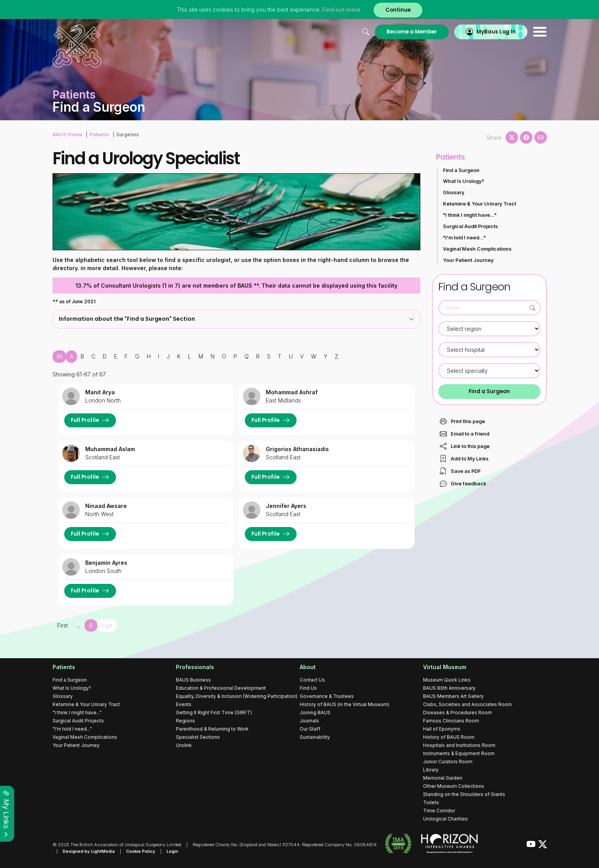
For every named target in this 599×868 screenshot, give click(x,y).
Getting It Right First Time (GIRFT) (214, 712)
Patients (99, 134)
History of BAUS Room (449, 737)
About (308, 667)
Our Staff (310, 729)
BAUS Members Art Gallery (453, 696)
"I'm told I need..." (464, 238)
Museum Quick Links (447, 680)
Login (172, 851)
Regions (185, 721)
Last (107, 625)
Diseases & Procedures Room (458, 712)
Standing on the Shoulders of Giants (464, 794)
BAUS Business (193, 680)
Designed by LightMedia (89, 851)
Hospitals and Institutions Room (459, 745)
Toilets (431, 802)
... (78, 625)
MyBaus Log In (496, 32)
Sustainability (315, 737)
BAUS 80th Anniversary (449, 688)
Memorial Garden (443, 778)
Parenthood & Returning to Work (212, 729)
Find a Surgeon (461, 170)
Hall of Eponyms (442, 729)
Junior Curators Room (448, 762)
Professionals (195, 667)
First (62, 625)
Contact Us (312, 680)
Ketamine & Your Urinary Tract (480, 204)
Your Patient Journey (468, 260)
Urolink (184, 745)
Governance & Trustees (327, 696)
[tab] (236, 319)
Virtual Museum (445, 667)
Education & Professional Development (221, 688)
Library (431, 770)
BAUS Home (67, 134)
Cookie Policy (141, 851)
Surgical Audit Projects (470, 226)
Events (184, 704)
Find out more (341, 10)
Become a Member (412, 32)
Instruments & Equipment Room (459, 753)
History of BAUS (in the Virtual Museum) (344, 704)
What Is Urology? (464, 181)
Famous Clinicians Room (451, 721)
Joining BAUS (315, 712)
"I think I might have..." (470, 215)
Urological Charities (445, 819)
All (59, 356)
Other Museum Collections (454, 786)
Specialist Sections (198, 737)
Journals (309, 721)
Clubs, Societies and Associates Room (467, 704)
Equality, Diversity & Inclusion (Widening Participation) (237, 696)
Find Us (308, 688)
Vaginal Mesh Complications (477, 249)
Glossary (454, 192)
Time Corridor (439, 811)
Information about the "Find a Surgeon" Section (236, 319)
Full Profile (85, 420)
